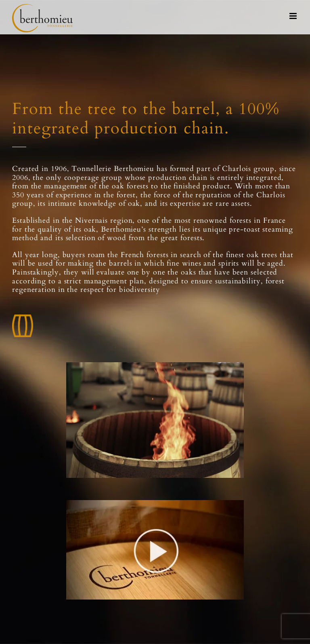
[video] (155, 503)
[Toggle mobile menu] (294, 16)
